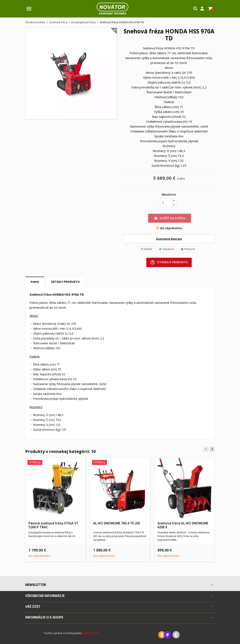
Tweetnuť (166, 249)
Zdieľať (146, 249)
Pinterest (188, 249)
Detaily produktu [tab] (65, 282)
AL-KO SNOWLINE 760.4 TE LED (117, 523)
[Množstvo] (166, 203)
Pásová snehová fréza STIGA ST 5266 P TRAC (53, 525)
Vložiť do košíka (170, 218)
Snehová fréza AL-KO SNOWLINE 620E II (183, 525)
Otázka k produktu (169, 262)
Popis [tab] (35, 282)
